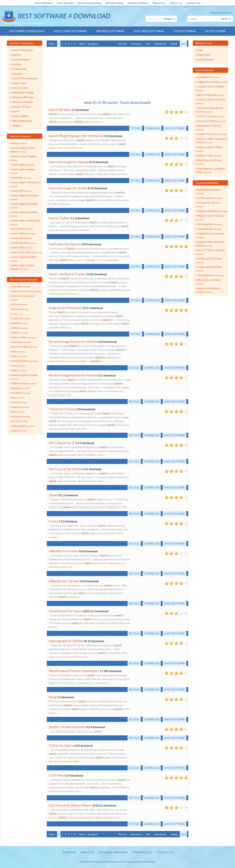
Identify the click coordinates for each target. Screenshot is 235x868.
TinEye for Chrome (62, 409)
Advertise (68, 852)
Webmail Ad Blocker (212, 211)
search (19, 143)
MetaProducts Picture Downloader (74, 671)
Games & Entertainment (25, 78)
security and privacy (26, 291)
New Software (44, 3)
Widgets (16, 126)
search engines (23, 234)
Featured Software (149, 31)
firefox (19, 356)
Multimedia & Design (23, 93)
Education (17, 74)
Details (134, 128)
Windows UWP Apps (23, 97)
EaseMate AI (208, 77)
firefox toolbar (23, 337)
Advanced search (220, 12)
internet (20, 323)
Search (224, 19)
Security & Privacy (22, 107)
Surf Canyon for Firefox (65, 469)
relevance (136, 44)
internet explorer (25, 361)
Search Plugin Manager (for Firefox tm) (76, 136)
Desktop (17, 64)
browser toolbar (24, 347)
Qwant (54, 495)
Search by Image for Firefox (68, 188)
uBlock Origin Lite (211, 95)
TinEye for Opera (61, 745)
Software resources (113, 852)
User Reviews (65, 3)
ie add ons (21, 319)
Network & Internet (22, 102)
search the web (24, 243)
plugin (19, 370)
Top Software (185, 31)
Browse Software (110, 31)
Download (152, 128)
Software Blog (114, 3)
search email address (27, 252)
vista (18, 366)
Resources (159, 3)
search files (22, 178)
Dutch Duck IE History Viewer (70, 805)
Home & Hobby (20, 88)
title (148, 44)
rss (17, 314)
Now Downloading (90, 3)
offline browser (24, 384)
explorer (20, 407)
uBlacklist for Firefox (63, 551)
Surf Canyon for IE (62, 443)
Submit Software (138, 3)
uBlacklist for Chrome (64, 581)
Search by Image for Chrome (69, 162)
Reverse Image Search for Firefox (72, 375)
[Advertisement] (74, 72)
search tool (22, 238)
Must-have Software (70, 31)
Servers (16, 111)
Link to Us (176, 3)
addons (20, 328)
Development (19, 69)
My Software (216, 31)
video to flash (23, 426)
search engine (23, 165)
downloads (160, 44)
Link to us (86, 852)
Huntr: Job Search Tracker (67, 274)
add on (19, 304)
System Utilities (20, 116)
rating (174, 44)
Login (200, 50)
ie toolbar (21, 393)
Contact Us (193, 3)
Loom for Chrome (211, 116)
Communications (21, 60)
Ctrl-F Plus (56, 775)
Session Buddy (209, 229)
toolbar (20, 333)
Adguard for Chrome (212, 82)
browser (20, 388)
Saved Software (206, 60)
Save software (174, 128)
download (21, 342)
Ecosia (53, 521)
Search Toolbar (59, 218)
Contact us (166, 852)
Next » (83, 44)
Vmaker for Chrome (212, 134)
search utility (22, 248)
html (18, 412)
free (18, 398)
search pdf (21, 191)
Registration (204, 55)
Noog (53, 697)
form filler (21, 287)
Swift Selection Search (64, 244)
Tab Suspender (209, 224)
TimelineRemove (210, 275)
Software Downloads (26, 31)
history (19, 421)
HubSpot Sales (209, 155)
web (18, 352)
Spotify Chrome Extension (67, 727)
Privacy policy (143, 852)
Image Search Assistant (65, 308)
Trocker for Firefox (211, 121)
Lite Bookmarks (210, 198)
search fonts (22, 229)
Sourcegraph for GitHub (66, 641)
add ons (20, 309)
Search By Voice (60, 110)
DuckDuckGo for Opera (66, 611)
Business (17, 55)
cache (19, 431)
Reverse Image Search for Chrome (73, 341)
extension (21, 417)
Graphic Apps (19, 83)
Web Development (22, 121)
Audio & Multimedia (23, 50)
